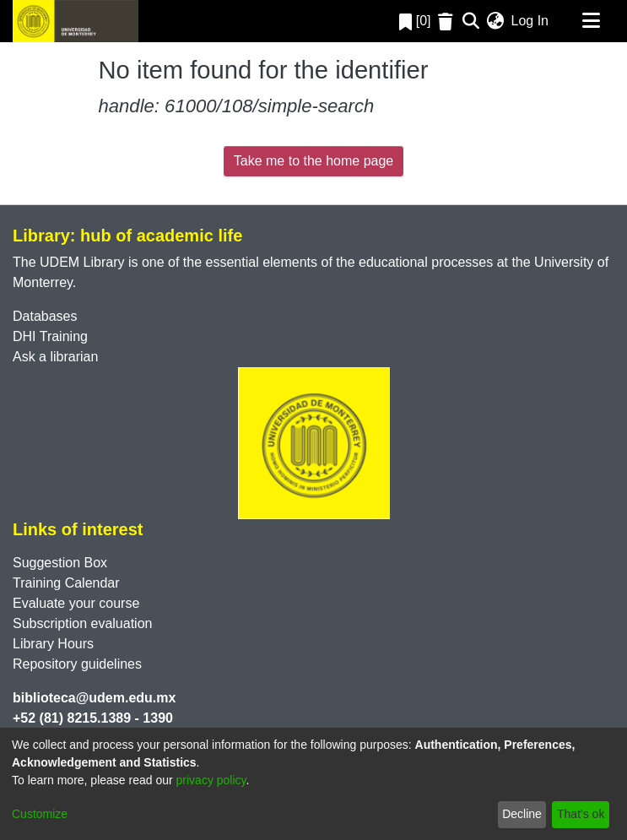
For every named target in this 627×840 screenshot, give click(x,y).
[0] (415, 21)
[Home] (76, 21)
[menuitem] (496, 21)
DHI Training (50, 336)
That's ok (581, 814)
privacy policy (211, 780)
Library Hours (53, 644)
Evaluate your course (76, 603)
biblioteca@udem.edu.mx (94, 698)
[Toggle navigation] (591, 21)
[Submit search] (471, 21)
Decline (522, 814)
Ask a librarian (55, 357)
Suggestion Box (60, 563)
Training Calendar (66, 583)
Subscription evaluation (82, 623)
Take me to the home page (313, 161)
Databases (45, 316)
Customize (40, 814)
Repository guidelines (77, 664)
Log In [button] (531, 21)
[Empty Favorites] (448, 22)
